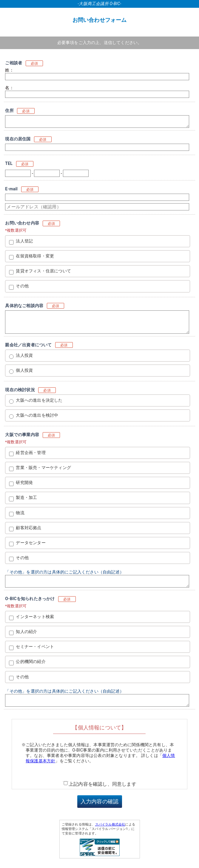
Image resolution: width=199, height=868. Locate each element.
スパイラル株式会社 (110, 824)
